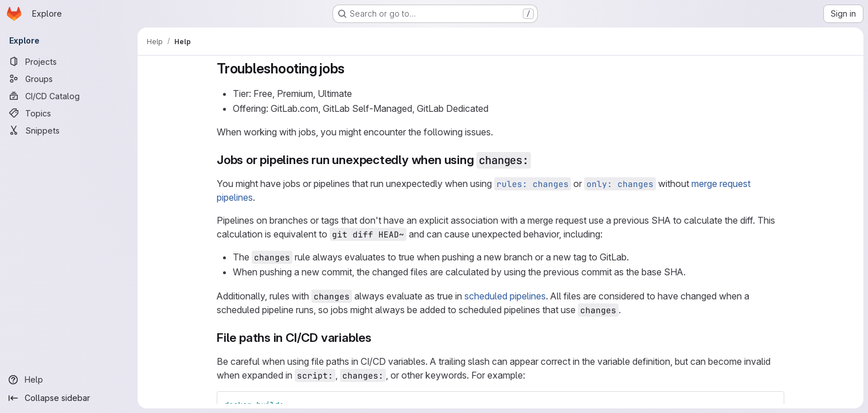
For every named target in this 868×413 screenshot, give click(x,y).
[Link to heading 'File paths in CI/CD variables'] (378, 338)
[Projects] (69, 61)
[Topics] (69, 113)
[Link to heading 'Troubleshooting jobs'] (352, 69)
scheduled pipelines (505, 296)
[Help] (69, 380)
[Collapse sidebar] (69, 398)
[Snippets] (69, 130)
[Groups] (69, 79)
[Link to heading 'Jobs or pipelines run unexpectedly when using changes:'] (537, 160)
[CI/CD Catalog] (69, 96)
